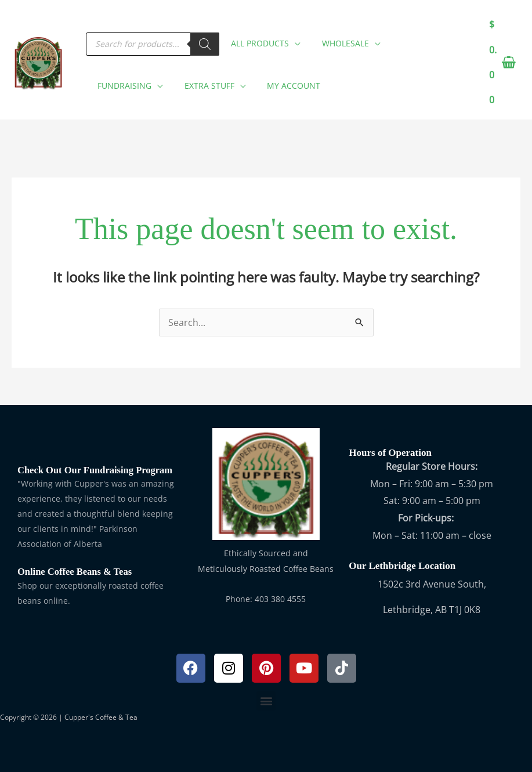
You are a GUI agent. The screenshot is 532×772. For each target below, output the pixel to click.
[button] (263, 40)
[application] (295, 37)
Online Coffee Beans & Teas (76, 572)
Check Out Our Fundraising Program (97, 470)
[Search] (205, 40)
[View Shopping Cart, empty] (502, 63)
